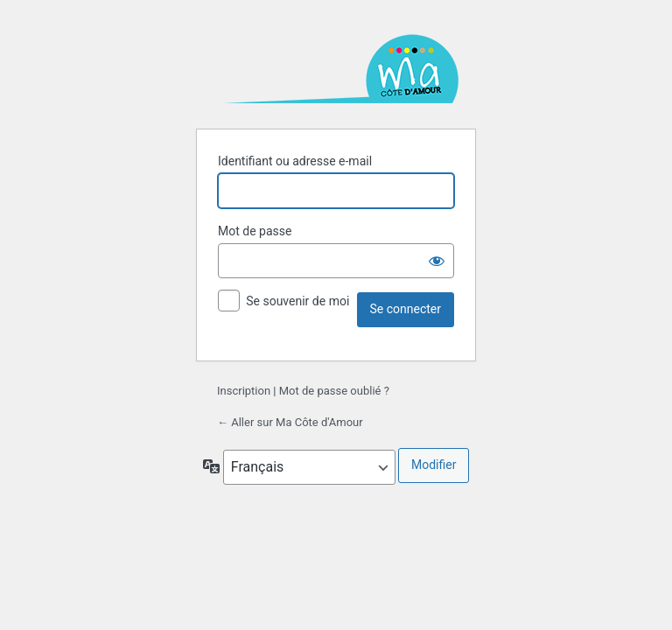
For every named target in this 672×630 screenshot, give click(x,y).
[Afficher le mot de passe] (437, 261)
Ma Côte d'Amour (336, 70)
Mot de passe (255, 231)
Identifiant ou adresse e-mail (295, 161)
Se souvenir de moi (297, 301)
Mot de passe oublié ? (334, 391)
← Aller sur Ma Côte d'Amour (290, 422)
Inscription (244, 391)
